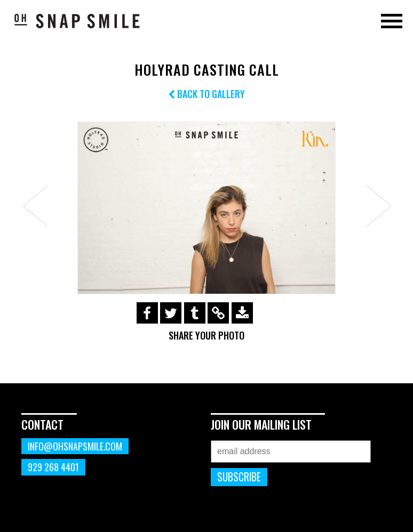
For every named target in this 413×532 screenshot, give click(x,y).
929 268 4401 (53, 467)
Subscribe (239, 477)
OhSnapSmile (77, 21)
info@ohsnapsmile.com (75, 446)
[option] (206, 208)
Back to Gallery (206, 94)
